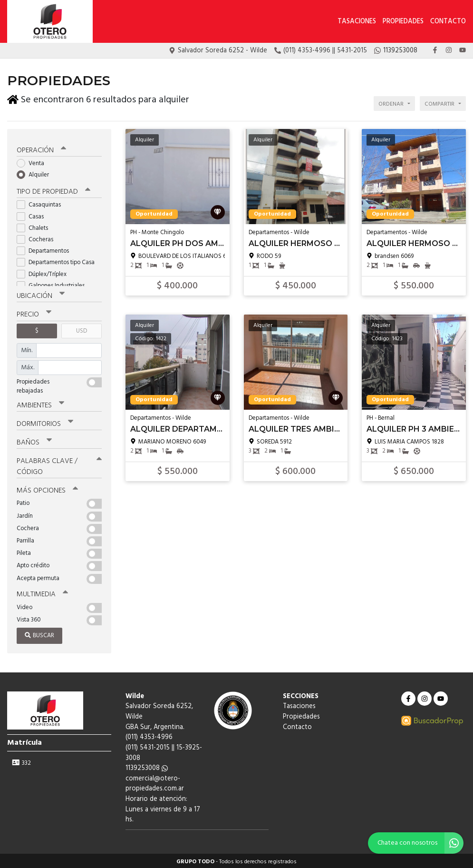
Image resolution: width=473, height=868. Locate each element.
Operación (41, 148)
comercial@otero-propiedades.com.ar (155, 782)
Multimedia (42, 592)
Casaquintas (42, 203)
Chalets (35, 226)
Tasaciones (357, 22)
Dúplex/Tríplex (45, 272)
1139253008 (147, 766)
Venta (34, 162)
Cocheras (38, 238)
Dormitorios (45, 422)
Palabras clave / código (59, 465)
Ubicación (41, 295)
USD (82, 329)
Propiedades (403, 22)
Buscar (39, 634)
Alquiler (36, 173)
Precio (34, 313)
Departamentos (46, 249)
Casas (33, 215)
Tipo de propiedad (53, 190)
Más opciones (47, 489)
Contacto (448, 22)
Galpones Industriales (54, 284)
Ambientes (40, 404)
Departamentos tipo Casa (59, 261)
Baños (34, 441)
